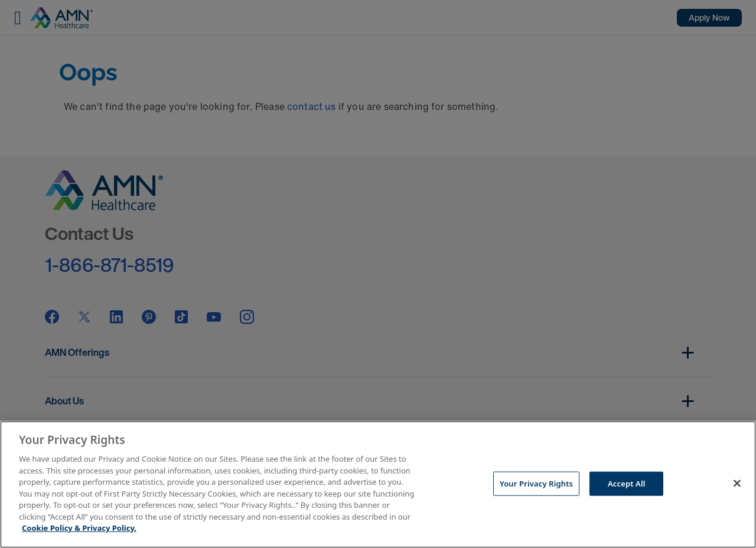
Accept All (627, 483)
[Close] (737, 483)
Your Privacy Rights (536, 483)
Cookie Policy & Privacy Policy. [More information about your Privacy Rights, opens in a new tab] (79, 528)
